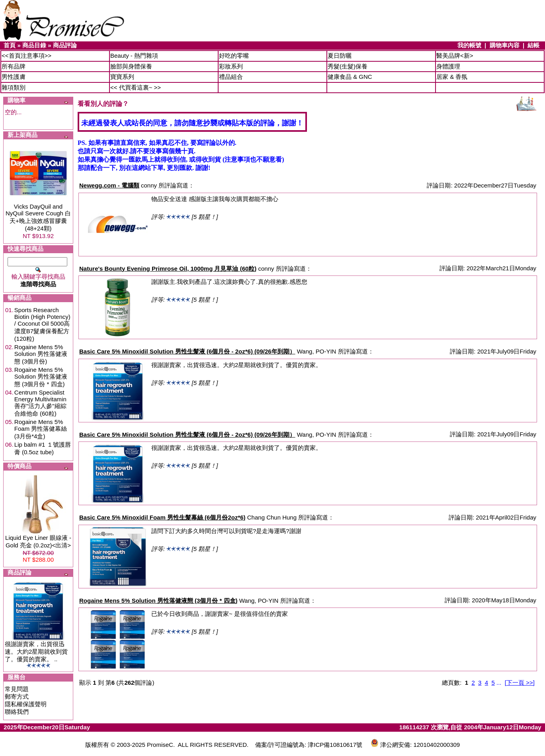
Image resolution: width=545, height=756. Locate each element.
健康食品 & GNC (350, 77)
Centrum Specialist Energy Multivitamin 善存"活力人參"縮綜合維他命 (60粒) (40, 403)
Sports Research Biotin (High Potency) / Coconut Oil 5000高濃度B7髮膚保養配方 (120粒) (42, 324)
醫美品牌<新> (455, 56)
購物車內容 (505, 45)
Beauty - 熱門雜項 (134, 56)
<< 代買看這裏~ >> (136, 87)
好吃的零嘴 (234, 56)
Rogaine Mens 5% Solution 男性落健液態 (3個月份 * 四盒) (41, 377)
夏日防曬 (340, 56)
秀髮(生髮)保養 (348, 66)
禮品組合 (231, 77)
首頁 (10, 45)
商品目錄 (34, 45)
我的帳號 (469, 45)
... (499, 683)
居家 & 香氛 (452, 77)
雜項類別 (14, 87)
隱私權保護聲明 (26, 704)
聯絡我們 (17, 712)
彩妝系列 (231, 66)
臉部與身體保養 (131, 66)
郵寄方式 (17, 696)
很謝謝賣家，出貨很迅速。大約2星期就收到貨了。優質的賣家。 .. (36, 651)
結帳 (533, 45)
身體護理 (448, 66)
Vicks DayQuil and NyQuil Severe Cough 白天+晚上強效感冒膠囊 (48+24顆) (38, 217)
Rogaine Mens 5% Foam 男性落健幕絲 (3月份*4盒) (41, 429)
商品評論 (65, 45)
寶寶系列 (122, 77)
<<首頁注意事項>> (26, 56)
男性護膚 (14, 77)
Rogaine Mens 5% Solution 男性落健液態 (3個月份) (41, 354)
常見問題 (17, 689)
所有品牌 (14, 66)
